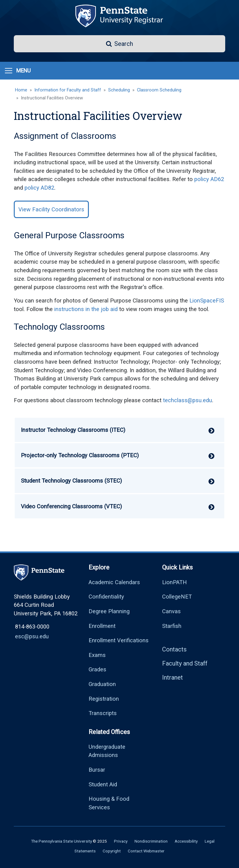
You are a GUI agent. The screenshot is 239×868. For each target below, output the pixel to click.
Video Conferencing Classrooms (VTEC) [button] (71, 506)
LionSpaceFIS (207, 300)
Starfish (172, 626)
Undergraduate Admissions (107, 751)
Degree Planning (109, 611)
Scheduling (119, 90)
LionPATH (175, 582)
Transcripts (103, 713)
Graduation (102, 684)
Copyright (112, 851)
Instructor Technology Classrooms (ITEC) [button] (73, 430)
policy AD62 (209, 179)
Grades (97, 669)
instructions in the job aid (86, 309)
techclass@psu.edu (188, 400)
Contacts (174, 649)
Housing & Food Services (109, 803)
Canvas (171, 611)
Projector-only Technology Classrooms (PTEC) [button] (80, 455)
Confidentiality (106, 597)
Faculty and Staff (185, 663)
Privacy (121, 841)
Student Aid (103, 784)
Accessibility (186, 841)
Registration (104, 699)
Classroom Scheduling (159, 90)
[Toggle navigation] (17, 71)
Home (21, 90)
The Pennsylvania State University (61, 841)
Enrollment (102, 626)
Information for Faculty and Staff (68, 90)
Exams (97, 655)
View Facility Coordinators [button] (51, 209)
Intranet (173, 677)
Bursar (97, 770)
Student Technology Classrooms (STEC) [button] (71, 481)
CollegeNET (177, 597)
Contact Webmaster (146, 851)
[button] (120, 44)
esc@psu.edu (32, 636)
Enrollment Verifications (119, 640)
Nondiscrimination (151, 841)
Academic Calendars (114, 582)
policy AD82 (39, 188)
